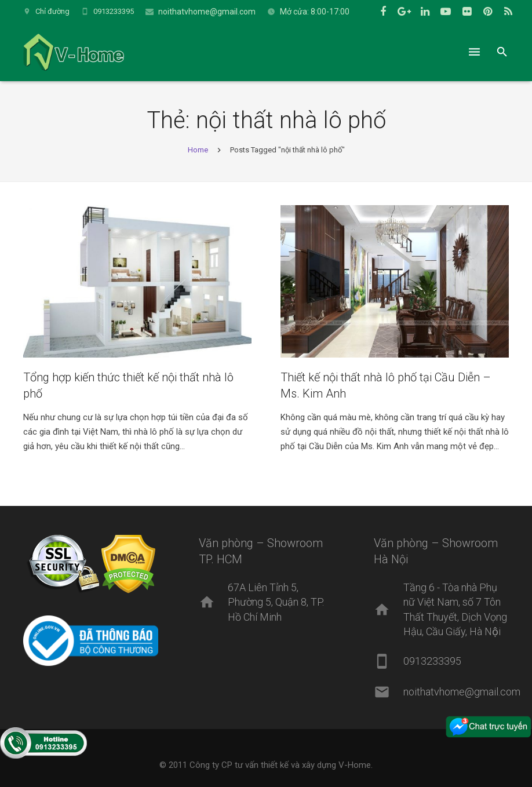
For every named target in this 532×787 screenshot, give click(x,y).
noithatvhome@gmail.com (207, 12)
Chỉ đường (52, 11)
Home (198, 150)
